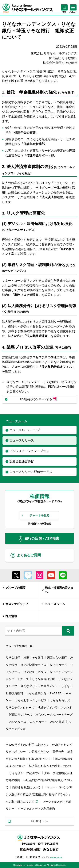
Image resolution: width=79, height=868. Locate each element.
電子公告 (58, 752)
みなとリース (18, 722)
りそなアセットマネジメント (39, 686)
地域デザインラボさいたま (55, 707)
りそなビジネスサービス (31, 700)
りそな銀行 (13, 658)
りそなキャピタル (35, 672)
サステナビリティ (17, 604)
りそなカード (58, 665)
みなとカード (38, 722)
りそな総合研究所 (43, 679)
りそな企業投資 (36, 693)
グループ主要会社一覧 (19, 646)
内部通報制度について (26, 787)
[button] (64, 12)
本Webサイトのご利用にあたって (27, 745)
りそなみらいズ (60, 700)
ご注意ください (39, 752)
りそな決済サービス (33, 665)
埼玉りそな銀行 (33, 658)
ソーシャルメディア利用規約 (36, 809)
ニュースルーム (55, 604)
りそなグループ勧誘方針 (25, 773)
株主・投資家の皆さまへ (59, 590)
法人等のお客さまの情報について (51, 766)
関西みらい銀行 (57, 658)
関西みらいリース (21, 715)
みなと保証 (57, 722)
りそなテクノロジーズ (20, 707)
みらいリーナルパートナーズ (54, 715)
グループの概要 (16, 588)
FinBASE (55, 693)
